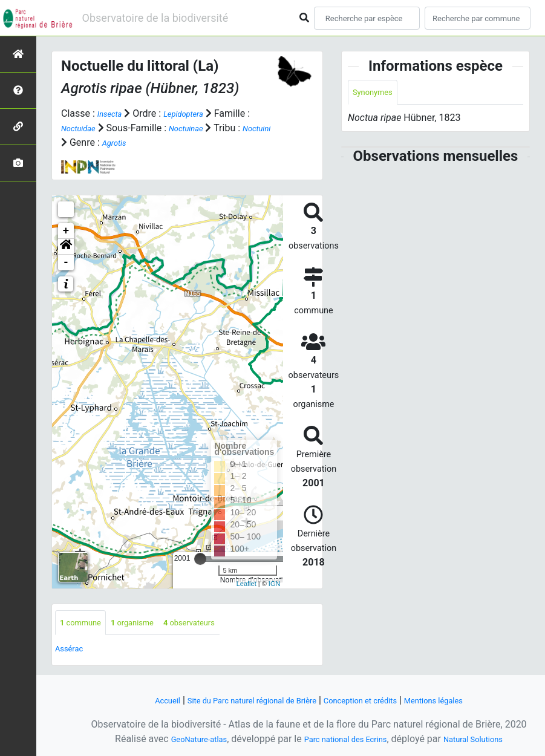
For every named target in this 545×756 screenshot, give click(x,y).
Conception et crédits (372, 700)
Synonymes (377, 93)
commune (86, 624)
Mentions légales (462, 700)
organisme (148, 624)
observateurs (217, 624)
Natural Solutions (490, 739)
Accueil (135, 700)
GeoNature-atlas (181, 739)
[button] (66, 247)
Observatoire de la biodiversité (155, 18)
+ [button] (66, 231)
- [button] (66, 262)
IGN (275, 583)
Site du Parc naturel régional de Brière (239, 700)
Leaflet (246, 583)
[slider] (200, 559)
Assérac (73, 651)
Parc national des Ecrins (345, 739)
